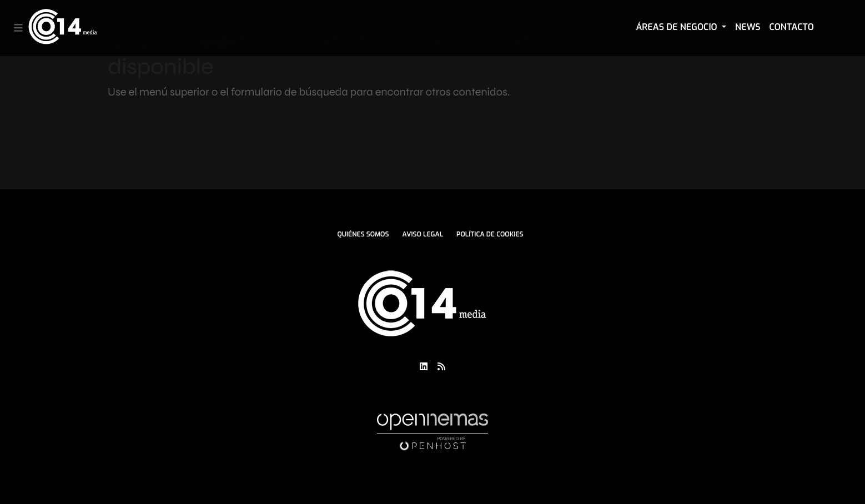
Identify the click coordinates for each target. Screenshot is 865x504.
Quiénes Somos (363, 234)
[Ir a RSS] (441, 366)
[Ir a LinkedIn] (424, 366)
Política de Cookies (490, 234)
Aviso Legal (423, 234)
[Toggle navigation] (18, 28)
